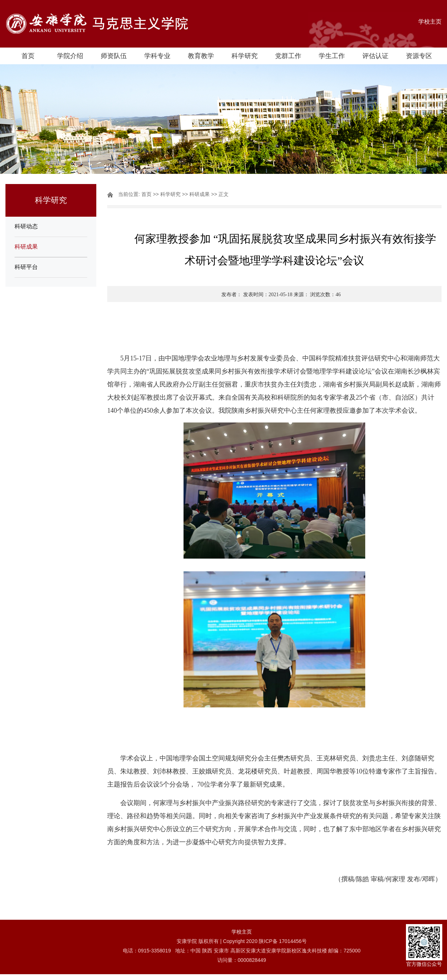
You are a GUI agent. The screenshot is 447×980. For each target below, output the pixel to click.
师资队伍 (114, 56)
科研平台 (26, 267)
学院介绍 (70, 56)
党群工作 (288, 56)
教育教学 (201, 56)
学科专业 (157, 56)
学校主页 (430, 22)
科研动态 (26, 226)
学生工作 (332, 56)
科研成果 (26, 247)
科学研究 (245, 56)
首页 (28, 56)
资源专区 (419, 56)
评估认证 (375, 56)
